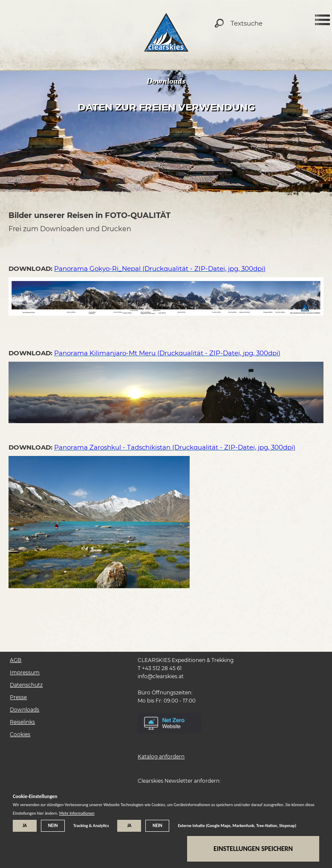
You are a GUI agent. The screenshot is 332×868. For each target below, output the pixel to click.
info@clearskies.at (161, 676)
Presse (18, 697)
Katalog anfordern (161, 756)
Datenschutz (26, 685)
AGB (16, 660)
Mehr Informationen (77, 813)
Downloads (25, 710)
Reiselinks (22, 722)
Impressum (25, 672)
